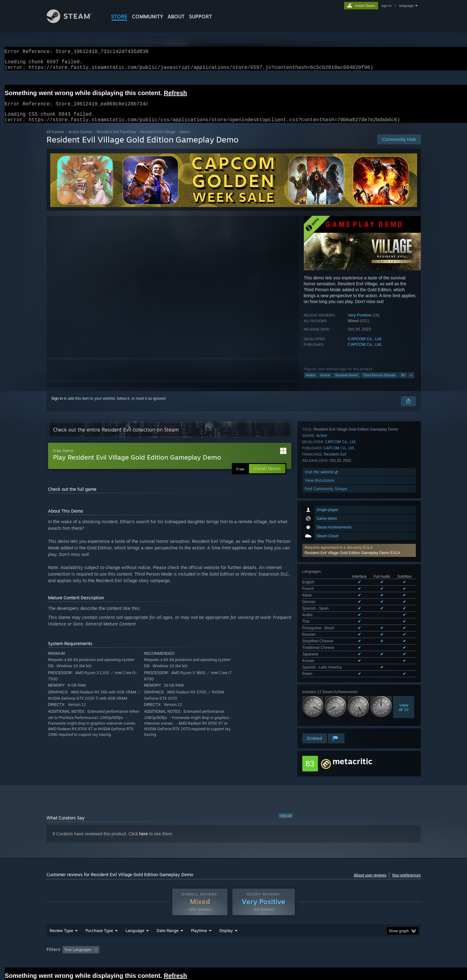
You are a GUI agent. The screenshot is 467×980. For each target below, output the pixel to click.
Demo (185, 139)
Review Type (61, 901)
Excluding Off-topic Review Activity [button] (141, 920)
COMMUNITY (148, 17)
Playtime (199, 901)
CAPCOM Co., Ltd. (365, 346)
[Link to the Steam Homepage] (74, 21)
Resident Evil (335, 630)
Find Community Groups (326, 664)
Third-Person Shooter (379, 383)
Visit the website (322, 647)
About (176, 17)
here (144, 800)
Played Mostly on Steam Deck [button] (234, 920)
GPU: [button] (339, 920)
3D (403, 383)
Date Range (168, 901)
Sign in (57, 406)
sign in (386, 6)
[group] (234, 921)
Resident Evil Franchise (117, 139)
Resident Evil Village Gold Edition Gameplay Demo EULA (353, 481)
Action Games (80, 139)
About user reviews (370, 842)
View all (286, 782)
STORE (119, 17)
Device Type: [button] (366, 920)
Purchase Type (99, 901)
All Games (55, 139)
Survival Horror (346, 383)
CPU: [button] (318, 920)
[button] (359, 478)
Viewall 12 (404, 576)
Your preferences (406, 842)
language (406, 6)
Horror (325, 383)
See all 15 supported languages (329, 543)
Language (135, 901)
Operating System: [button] (286, 920)
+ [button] (411, 383)
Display (226, 901)
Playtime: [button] (189, 920)
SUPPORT (201, 17)
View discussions (320, 656)
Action (311, 383)
